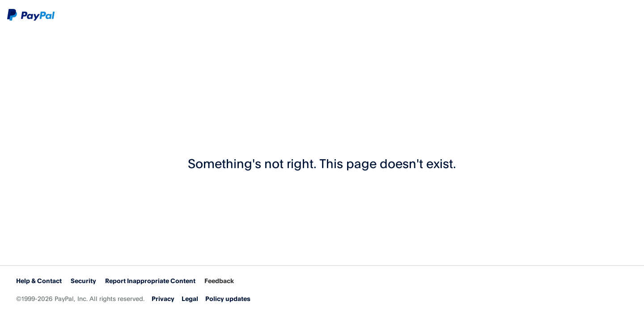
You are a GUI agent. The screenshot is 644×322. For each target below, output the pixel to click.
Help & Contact (39, 281)
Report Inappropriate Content (150, 281)
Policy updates (228, 299)
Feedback (219, 281)
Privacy (163, 299)
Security (83, 281)
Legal (190, 299)
